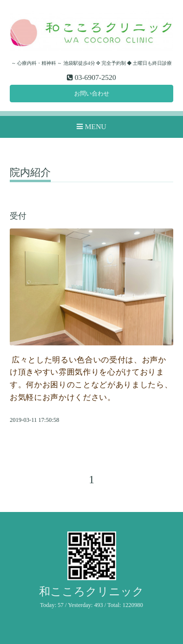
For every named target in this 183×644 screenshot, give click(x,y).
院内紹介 (30, 173)
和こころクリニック (91, 592)
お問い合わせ (92, 94)
